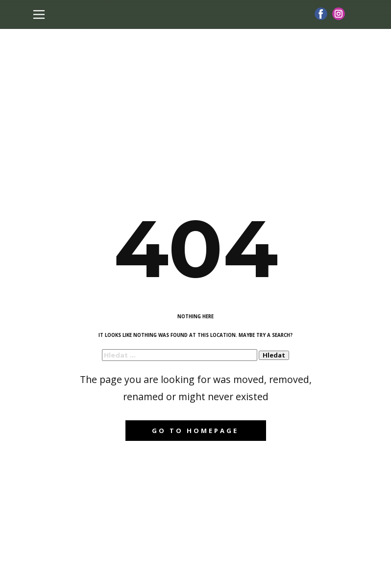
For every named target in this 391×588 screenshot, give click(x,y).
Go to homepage (195, 431)
